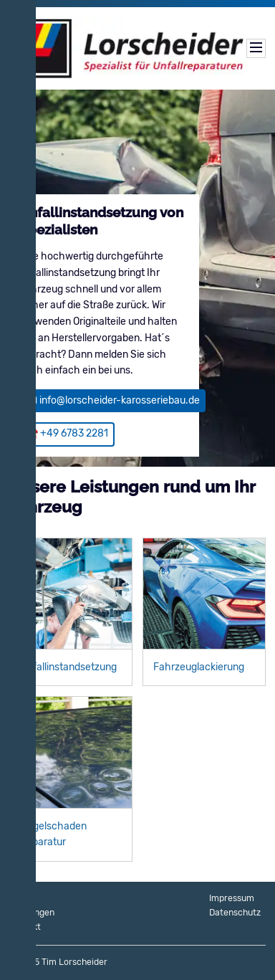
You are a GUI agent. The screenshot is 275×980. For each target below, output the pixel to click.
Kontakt (25, 927)
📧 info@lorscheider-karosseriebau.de (112, 400)
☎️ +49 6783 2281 (67, 433)
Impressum (232, 898)
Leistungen (32, 913)
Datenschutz (235, 913)
